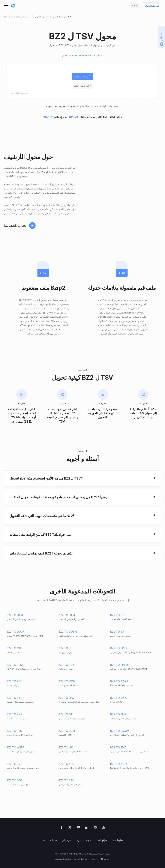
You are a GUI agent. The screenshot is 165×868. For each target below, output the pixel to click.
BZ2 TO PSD (14, 731)
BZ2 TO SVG (14, 764)
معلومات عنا (117, 840)
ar (133, 6)
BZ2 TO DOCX (16, 632)
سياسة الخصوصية (63, 859)
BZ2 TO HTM (15, 615)
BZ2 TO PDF (14, 681)
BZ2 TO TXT (118, 632)
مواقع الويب (101, 840)
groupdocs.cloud (95, 55)
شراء (79, 840)
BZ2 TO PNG (14, 714)
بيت (44, 840)
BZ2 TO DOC (118, 615)
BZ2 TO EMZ (118, 747)
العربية (107, 859)
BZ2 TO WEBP (15, 747)
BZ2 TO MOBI (67, 681)
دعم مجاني (67, 840)
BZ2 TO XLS (66, 764)
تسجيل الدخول (152, 6)
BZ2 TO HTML (67, 615)
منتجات (54, 840)
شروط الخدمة (69, 106)
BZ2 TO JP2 (66, 747)
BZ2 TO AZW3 (119, 681)
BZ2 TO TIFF (14, 698)
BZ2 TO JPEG (119, 698)
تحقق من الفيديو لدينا (15, 226)
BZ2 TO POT (66, 665)
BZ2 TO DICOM (120, 731)
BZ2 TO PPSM (119, 665)
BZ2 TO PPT (66, 648)
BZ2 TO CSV (66, 780)
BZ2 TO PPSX (15, 665)
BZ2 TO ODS (15, 780)
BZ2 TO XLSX (119, 764)
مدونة (89, 840)
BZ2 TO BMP (118, 714)
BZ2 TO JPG (66, 698)
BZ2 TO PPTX (119, 648)
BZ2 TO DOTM (68, 632)
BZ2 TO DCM (67, 731)
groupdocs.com (77, 55)
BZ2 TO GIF (66, 714)
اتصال (93, 859)
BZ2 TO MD (14, 648)
